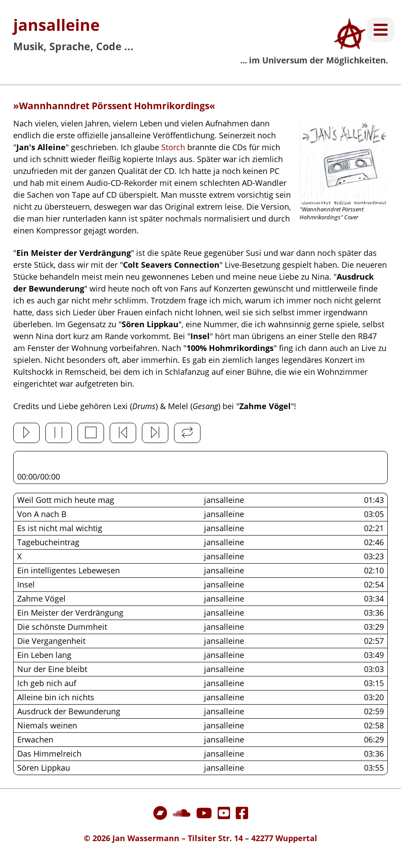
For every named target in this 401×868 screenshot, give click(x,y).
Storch (173, 147)
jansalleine (56, 25)
